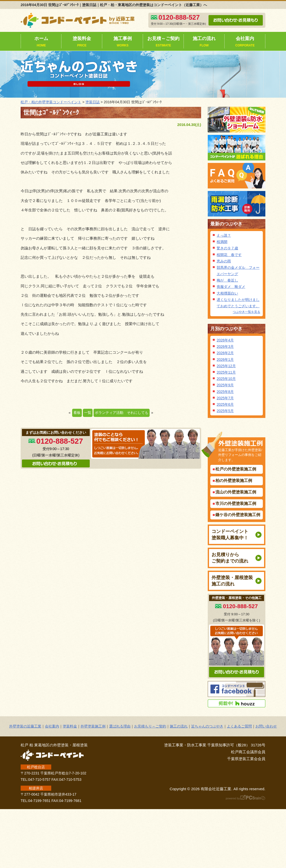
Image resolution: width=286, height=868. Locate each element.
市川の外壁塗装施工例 (236, 503)
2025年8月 (225, 392)
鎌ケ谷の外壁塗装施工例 (238, 515)
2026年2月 (225, 353)
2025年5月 (225, 411)
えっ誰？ (224, 235)
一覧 (88, 413)
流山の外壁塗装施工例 (236, 492)
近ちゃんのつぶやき (207, 726)
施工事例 (123, 42)
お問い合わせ (266, 726)
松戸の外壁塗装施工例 (236, 469)
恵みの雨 (224, 261)
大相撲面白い (227, 293)
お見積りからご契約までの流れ (230, 558)
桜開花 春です (229, 255)
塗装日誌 (93, 102)
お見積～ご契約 (163, 42)
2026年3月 (225, 347)
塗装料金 (82, 42)
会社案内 (245, 42)
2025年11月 (226, 372)
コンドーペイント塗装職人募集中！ (230, 535)
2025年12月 (226, 366)
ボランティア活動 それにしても (122, 413)
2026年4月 (225, 340)
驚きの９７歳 (227, 248)
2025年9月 (225, 385)
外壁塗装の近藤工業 (25, 726)
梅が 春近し (227, 280)
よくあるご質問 (239, 726)
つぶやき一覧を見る (246, 312)
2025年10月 (226, 379)
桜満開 (222, 242)
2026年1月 (225, 360)
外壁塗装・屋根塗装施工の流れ (232, 581)
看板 (77, 413)
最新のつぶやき (226, 224)
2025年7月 (225, 398)
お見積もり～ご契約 (150, 726)
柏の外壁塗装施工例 (234, 481)
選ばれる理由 (120, 726)
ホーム (41, 42)
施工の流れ (204, 42)
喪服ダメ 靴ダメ (231, 287)
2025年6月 (225, 404)
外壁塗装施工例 (93, 726)
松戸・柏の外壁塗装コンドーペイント (51, 102)
